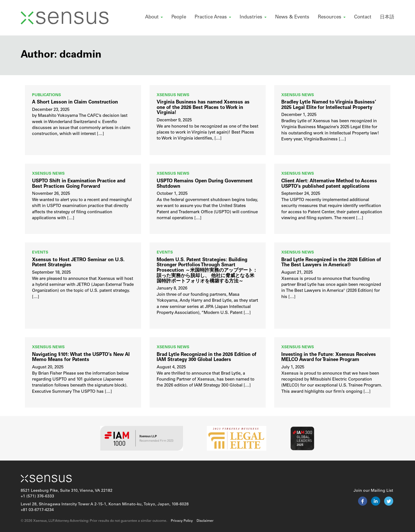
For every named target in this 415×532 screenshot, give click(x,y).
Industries (253, 17)
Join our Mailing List (373, 491)
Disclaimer (205, 521)
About (154, 17)
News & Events (292, 17)
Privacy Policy (182, 521)
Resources (332, 17)
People (179, 17)
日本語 (387, 17)
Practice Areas (213, 17)
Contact (363, 17)
